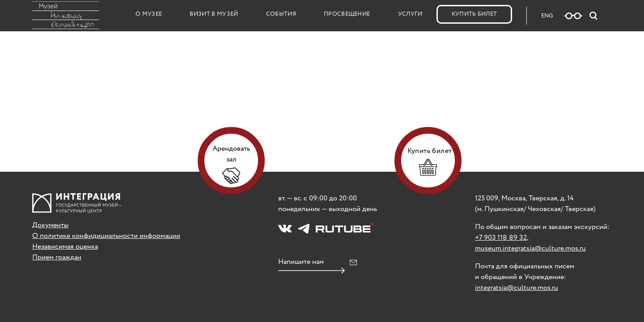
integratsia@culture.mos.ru (517, 288)
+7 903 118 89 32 (501, 238)
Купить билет (475, 14)
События (281, 14)
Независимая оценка (65, 247)
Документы (50, 225)
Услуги (410, 14)
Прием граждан (57, 257)
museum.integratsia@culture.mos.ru (530, 248)
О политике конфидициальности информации (106, 236)
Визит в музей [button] (214, 14)
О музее (149, 14)
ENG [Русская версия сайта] (547, 16)
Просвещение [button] (347, 14)
